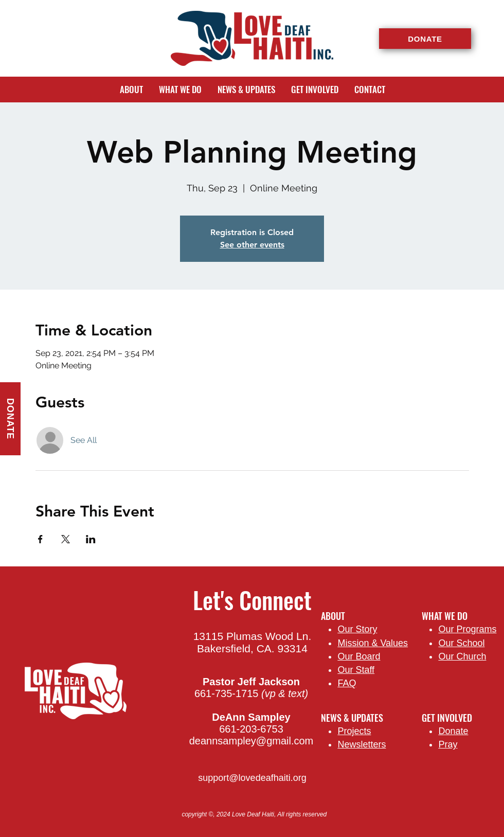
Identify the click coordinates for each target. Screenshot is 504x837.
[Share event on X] (66, 539)
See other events (252, 245)
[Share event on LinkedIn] (91, 539)
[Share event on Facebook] (40, 539)
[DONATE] (425, 39)
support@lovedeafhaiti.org (252, 778)
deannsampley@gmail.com (251, 741)
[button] (131, 90)
